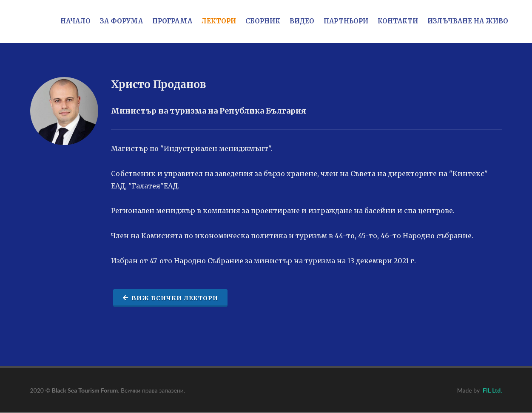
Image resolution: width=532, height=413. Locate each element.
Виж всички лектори (170, 298)
